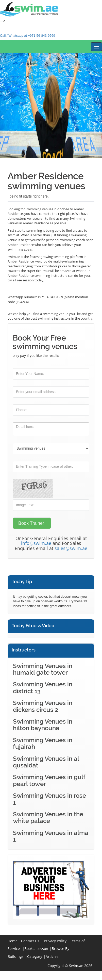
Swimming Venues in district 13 (43, 688)
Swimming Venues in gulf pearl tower (49, 780)
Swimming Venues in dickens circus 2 (43, 706)
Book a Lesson (36, 949)
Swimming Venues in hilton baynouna (43, 725)
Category (35, 956)
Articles (52, 956)
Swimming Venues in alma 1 (51, 836)
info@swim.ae (36, 543)
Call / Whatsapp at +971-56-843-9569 (28, 36)
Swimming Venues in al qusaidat (46, 762)
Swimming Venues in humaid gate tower (43, 669)
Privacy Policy (55, 941)
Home (13, 941)
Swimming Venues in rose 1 (49, 799)
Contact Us (30, 941)
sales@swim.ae (71, 548)
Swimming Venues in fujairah (43, 743)
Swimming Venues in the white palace (48, 818)
